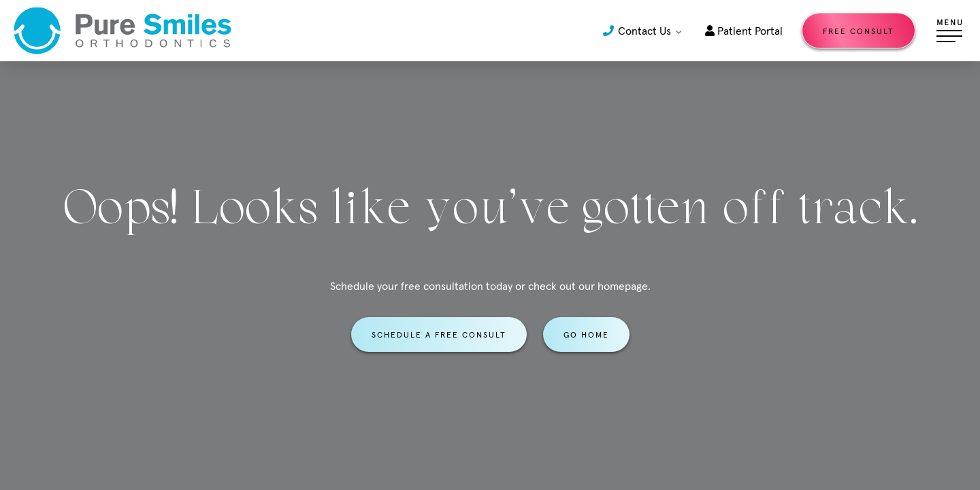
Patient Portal (744, 31)
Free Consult (859, 31)
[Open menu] (949, 31)
